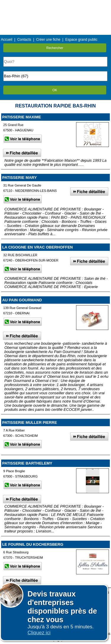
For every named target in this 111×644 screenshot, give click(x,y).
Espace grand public (81, 40)
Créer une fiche (48, 40)
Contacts (24, 40)
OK (55, 90)
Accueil (7, 40)
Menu (55, 4)
